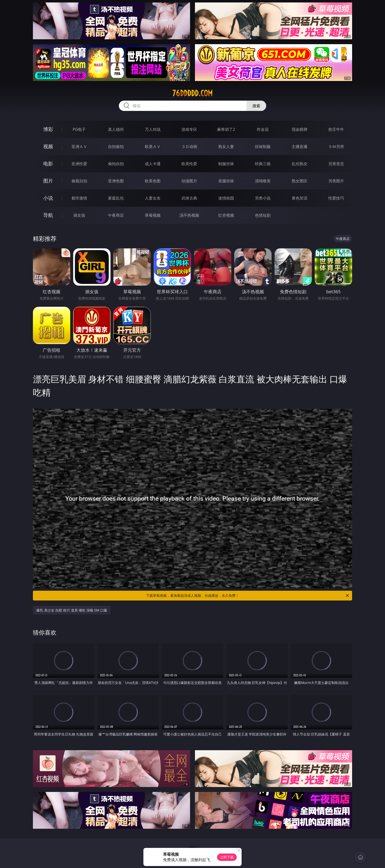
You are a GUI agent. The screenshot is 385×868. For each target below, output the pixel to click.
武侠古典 (189, 198)
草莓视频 (153, 215)
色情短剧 (263, 215)
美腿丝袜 (226, 181)
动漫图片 (189, 181)
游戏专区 (189, 129)
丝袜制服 (263, 147)
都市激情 (79, 198)
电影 (48, 164)
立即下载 (227, 857)
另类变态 (336, 164)
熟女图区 (300, 181)
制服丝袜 (226, 164)
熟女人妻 (226, 147)
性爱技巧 (336, 198)
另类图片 (336, 181)
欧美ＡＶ (153, 147)
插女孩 (79, 215)
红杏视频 (226, 215)
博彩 (48, 129)
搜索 (256, 106)
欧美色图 (153, 181)
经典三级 (263, 164)
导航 (48, 215)
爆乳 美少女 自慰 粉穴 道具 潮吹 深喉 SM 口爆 (72, 610)
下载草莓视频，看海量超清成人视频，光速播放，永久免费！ (248, 596)
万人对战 (153, 129)
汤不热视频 (189, 215)
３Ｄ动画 (189, 147)
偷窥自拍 (79, 181)
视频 (48, 146)
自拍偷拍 (116, 147)
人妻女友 (153, 198)
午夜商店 (116, 215)
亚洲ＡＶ (79, 147)
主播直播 (300, 147)
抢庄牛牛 (336, 129)
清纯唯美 (263, 181)
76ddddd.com (192, 93)
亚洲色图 (116, 181)
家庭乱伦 (116, 198)
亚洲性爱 (79, 164)
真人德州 (116, 129)
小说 (48, 198)
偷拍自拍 (116, 164)
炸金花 (263, 129)
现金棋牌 (300, 129)
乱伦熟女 (300, 164)
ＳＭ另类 (336, 147)
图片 (48, 181)
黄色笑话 (300, 198)
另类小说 (263, 198)
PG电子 (79, 129)
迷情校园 (226, 198)
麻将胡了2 (226, 129)
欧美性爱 (189, 164)
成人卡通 (153, 164)
